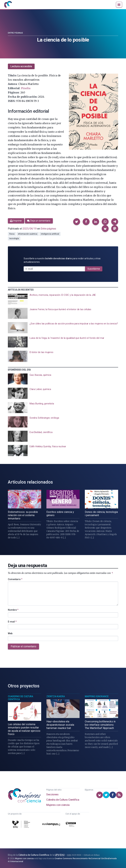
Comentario (15, 579)
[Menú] (119, 5)
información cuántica (28, 234)
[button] (77, 222)
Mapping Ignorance (97, 696)
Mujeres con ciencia (58, 805)
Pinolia (26, 88)
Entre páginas (15, 33)
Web (10, 633)
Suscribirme (94, 269)
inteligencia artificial (50, 234)
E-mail (12, 622)
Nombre (13, 610)
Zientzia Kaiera (56, 696)
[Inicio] (8, 5)
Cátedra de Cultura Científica (63, 800)
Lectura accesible (21, 66)
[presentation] (63, 299)
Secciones (52, 794)
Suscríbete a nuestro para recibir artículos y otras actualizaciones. (62, 260)
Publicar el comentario (23, 646)
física (12, 234)
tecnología (14, 239)
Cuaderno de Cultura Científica (21, 698)
